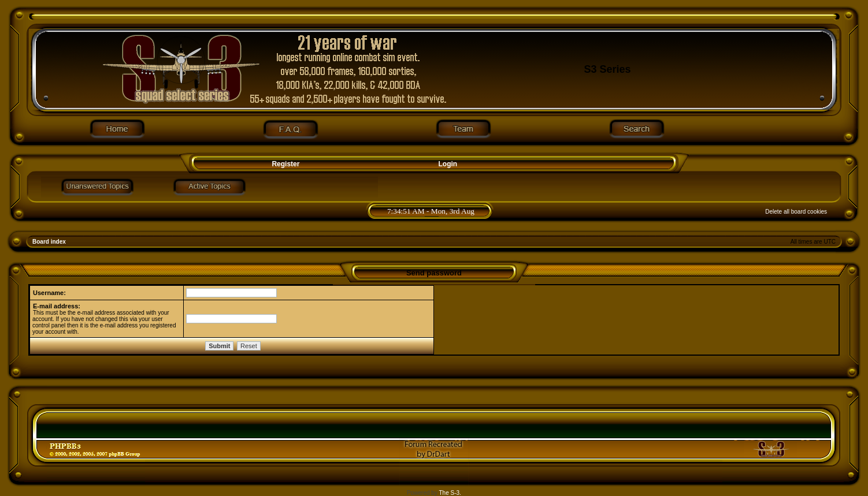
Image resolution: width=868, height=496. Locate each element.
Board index (49, 242)
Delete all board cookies (796, 212)
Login (448, 164)
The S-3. (450, 493)
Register (285, 164)
